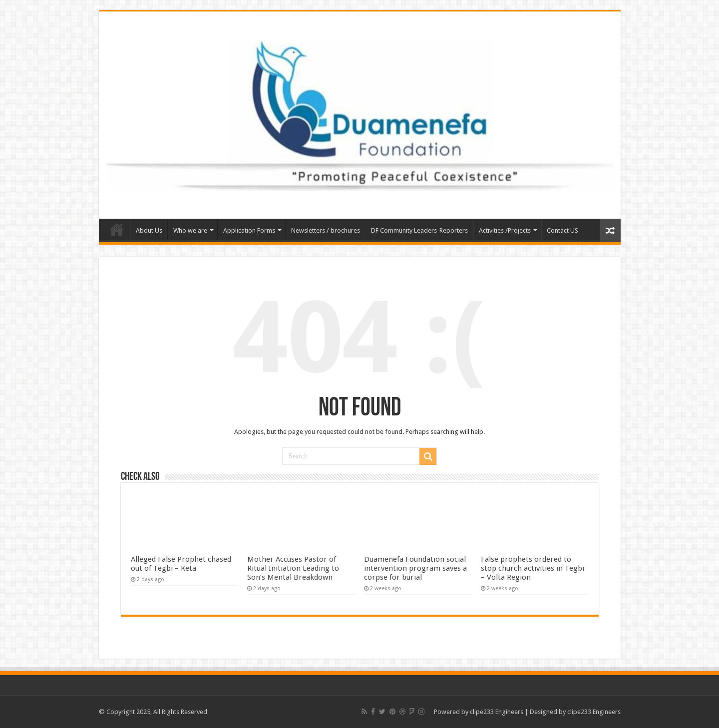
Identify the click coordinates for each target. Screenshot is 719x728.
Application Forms (249, 230)
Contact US (562, 230)
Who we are (190, 230)
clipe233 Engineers (497, 712)
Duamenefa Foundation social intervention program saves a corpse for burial (415, 568)
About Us (149, 230)
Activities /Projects (505, 230)
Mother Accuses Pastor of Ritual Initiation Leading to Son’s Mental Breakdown (293, 568)
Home (117, 229)
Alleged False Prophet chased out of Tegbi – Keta (181, 564)
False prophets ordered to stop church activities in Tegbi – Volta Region (533, 568)
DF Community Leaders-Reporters (419, 230)
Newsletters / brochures (326, 230)
